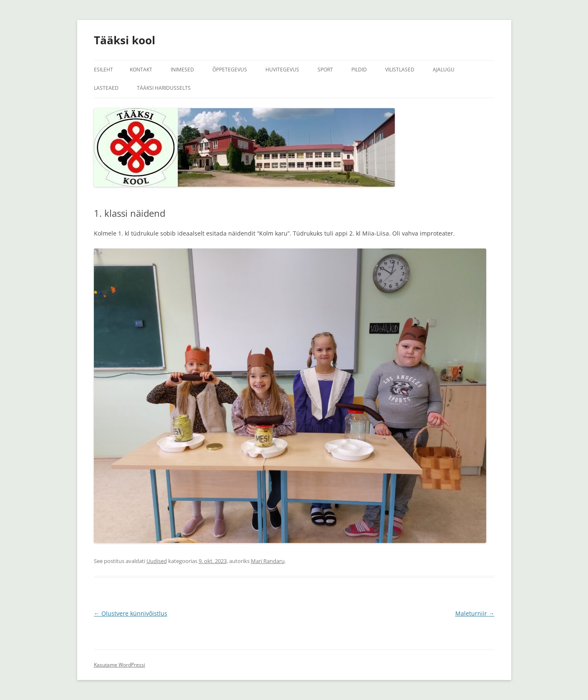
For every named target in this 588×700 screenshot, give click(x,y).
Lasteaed (106, 88)
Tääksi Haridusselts (164, 88)
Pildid (359, 70)
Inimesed (182, 70)
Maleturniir (475, 613)
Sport (325, 70)
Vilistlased (400, 70)
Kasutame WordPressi (120, 665)
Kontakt (141, 70)
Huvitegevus (282, 70)
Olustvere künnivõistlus (131, 613)
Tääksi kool (125, 40)
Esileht (103, 70)
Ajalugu (444, 70)
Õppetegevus (230, 70)
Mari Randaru (268, 561)
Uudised (157, 561)
